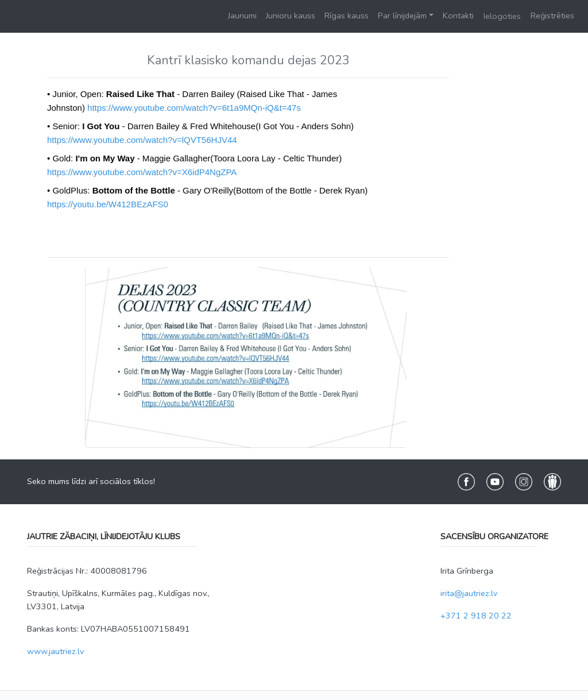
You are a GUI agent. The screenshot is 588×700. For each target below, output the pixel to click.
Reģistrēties (552, 16)
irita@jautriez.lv (469, 593)
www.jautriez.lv (55, 651)
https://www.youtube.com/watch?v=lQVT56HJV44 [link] (142, 140)
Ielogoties (502, 16)
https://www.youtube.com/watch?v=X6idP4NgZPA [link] (142, 172)
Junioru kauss (291, 16)
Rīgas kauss (347, 16)
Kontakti (458, 16)
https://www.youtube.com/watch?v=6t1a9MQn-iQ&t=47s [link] (194, 108)
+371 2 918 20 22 (476, 616)
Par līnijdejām (402, 16)
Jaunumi (242, 16)
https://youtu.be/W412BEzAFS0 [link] (108, 204)
